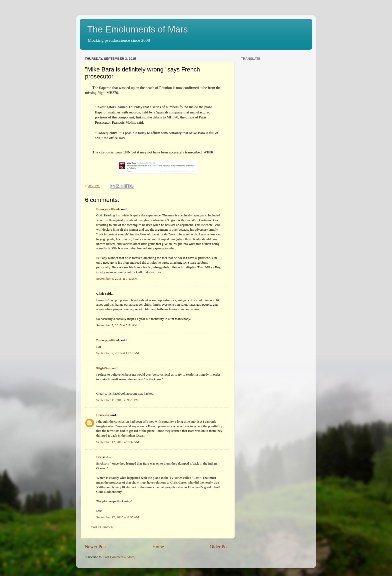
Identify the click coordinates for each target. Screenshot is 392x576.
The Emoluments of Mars (137, 29)
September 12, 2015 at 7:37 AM (118, 442)
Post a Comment (102, 527)
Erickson (103, 415)
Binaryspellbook (108, 209)
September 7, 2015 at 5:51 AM (117, 325)
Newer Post (96, 547)
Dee (99, 457)
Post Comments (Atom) (119, 557)
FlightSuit (103, 368)
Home (158, 547)
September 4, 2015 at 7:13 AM (117, 279)
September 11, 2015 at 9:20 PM (117, 400)
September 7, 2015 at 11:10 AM (118, 353)
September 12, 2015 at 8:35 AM (118, 517)
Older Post (220, 547)
